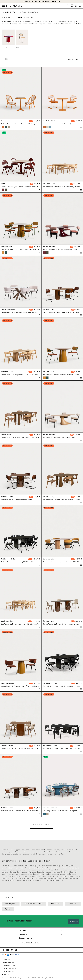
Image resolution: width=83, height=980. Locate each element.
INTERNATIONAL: (30, 943)
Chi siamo (23, 930)
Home (4, 12)
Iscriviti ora (74, 921)
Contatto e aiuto (26, 938)
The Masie (7, 22)
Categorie (23, 934)
